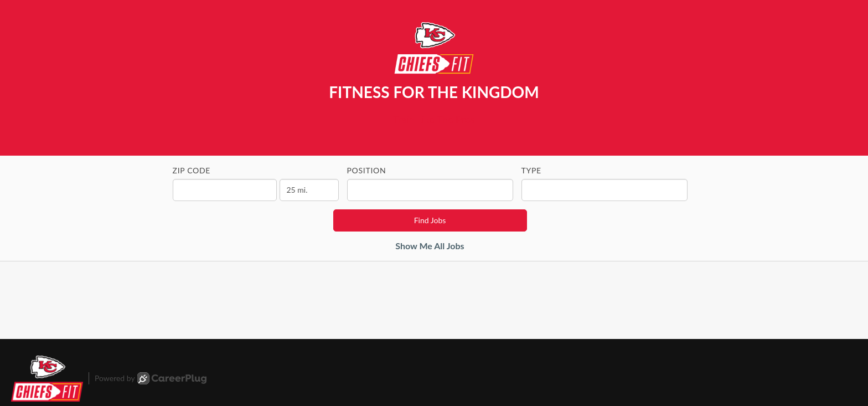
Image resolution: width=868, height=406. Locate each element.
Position (367, 170)
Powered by (151, 378)
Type (531, 170)
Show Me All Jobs (430, 246)
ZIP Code (192, 170)
